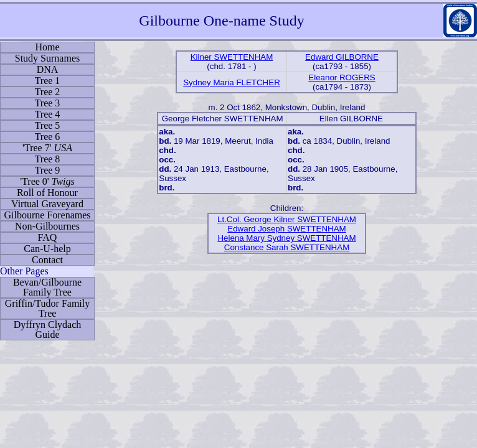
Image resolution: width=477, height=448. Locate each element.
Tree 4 (48, 114)
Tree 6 (48, 137)
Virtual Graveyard (47, 204)
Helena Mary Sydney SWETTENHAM (286, 238)
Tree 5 (48, 125)
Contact (47, 260)
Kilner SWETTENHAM (232, 57)
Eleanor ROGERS (342, 77)
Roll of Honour (47, 193)
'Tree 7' (47, 148)
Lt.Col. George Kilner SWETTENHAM (287, 219)
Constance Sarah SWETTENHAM (287, 247)
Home (47, 47)
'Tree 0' (47, 181)
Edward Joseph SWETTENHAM (286, 229)
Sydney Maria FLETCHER (232, 82)
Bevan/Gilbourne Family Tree (47, 287)
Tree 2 (48, 92)
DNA (48, 69)
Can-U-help (47, 249)
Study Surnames (47, 58)
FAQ (48, 237)
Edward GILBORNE (342, 57)
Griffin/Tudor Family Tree (47, 308)
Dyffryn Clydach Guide (48, 329)
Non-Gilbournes (47, 226)
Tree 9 (48, 170)
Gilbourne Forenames (47, 215)
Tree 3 (48, 103)
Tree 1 (48, 81)
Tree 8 (48, 159)
